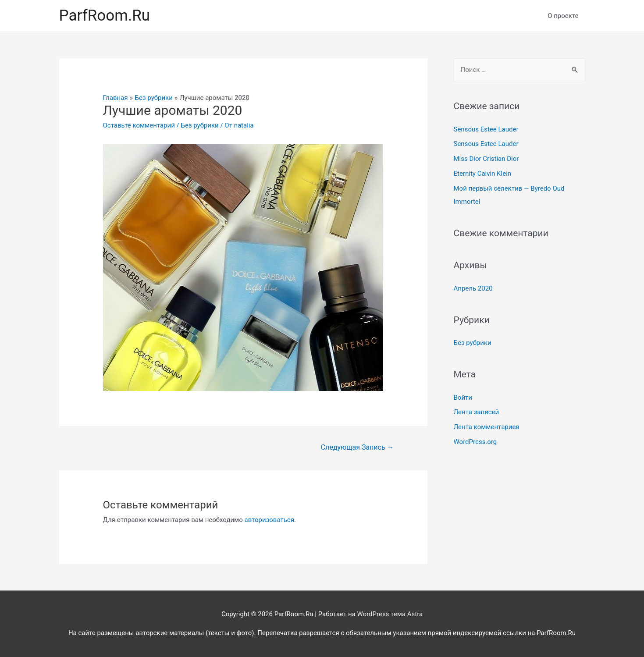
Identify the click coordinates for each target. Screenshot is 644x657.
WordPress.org (475, 442)
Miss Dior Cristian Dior (486, 159)
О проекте (563, 16)
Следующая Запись (358, 447)
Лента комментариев (487, 427)
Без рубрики (200, 125)
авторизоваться (269, 520)
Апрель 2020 (473, 288)
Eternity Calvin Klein (483, 174)
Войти (463, 398)
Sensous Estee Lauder (486, 129)
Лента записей (477, 412)
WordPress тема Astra (390, 614)
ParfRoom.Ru (105, 16)
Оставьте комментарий (139, 125)
